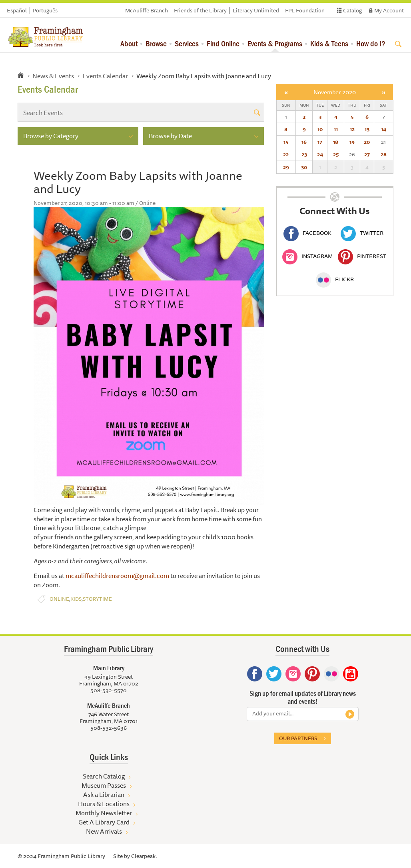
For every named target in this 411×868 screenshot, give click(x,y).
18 (336, 142)
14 (384, 129)
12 (352, 129)
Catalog (352, 10)
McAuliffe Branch (147, 10)
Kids (76, 599)
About (129, 43)
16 (304, 142)
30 (304, 167)
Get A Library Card (104, 822)
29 (286, 167)
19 (352, 142)
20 (367, 142)
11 (336, 129)
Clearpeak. (144, 856)
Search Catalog (104, 776)
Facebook (307, 233)
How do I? (371, 43)
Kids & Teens (329, 43)
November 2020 (335, 92)
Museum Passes (104, 785)
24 (320, 154)
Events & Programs (275, 43)
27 (367, 154)
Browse (156, 43)
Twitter (362, 233)
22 (286, 154)
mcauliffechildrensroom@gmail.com (117, 576)
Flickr (335, 279)
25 (336, 154)
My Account (389, 10)
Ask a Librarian (104, 795)
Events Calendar (105, 76)
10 (320, 129)
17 (320, 142)
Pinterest (362, 256)
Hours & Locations (104, 804)
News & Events (53, 76)
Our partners (298, 738)
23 (304, 154)
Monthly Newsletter (104, 813)
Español (17, 10)
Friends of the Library (200, 10)
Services (187, 43)
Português (45, 10)
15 (286, 142)
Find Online (223, 43)
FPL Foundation (305, 10)
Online (59, 599)
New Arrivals (104, 831)
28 (384, 154)
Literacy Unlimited (256, 10)
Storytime (97, 599)
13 (367, 129)
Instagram (307, 256)
